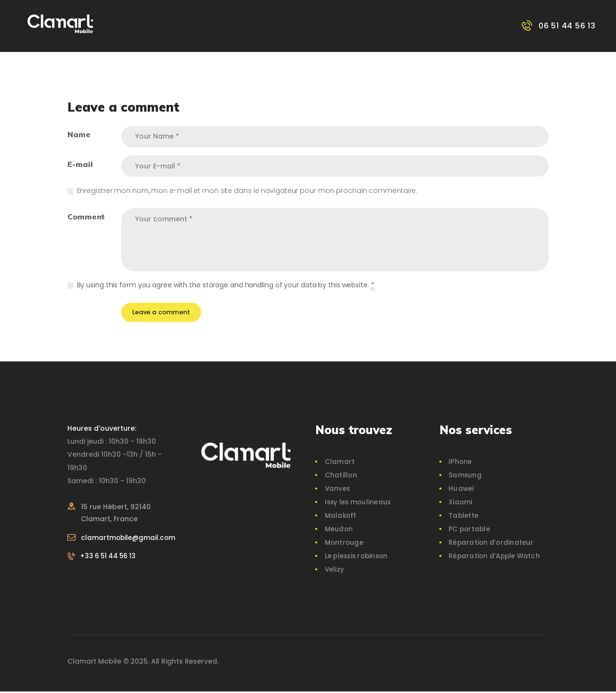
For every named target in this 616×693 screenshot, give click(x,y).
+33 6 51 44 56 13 (110, 570)
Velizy (334, 571)
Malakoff (340, 517)
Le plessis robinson (358, 557)
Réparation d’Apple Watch (495, 557)
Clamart (339, 463)
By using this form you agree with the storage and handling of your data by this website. (226, 285)
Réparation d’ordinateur (491, 544)
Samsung (465, 476)
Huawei (461, 490)
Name (79, 134)
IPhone (460, 463)
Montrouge (344, 544)
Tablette (463, 517)
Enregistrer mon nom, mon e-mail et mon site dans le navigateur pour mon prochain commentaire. (247, 191)
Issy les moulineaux (358, 503)
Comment (86, 217)
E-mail (80, 164)
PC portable (469, 530)
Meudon (339, 530)
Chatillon (340, 476)
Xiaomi (460, 503)
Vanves (338, 490)
